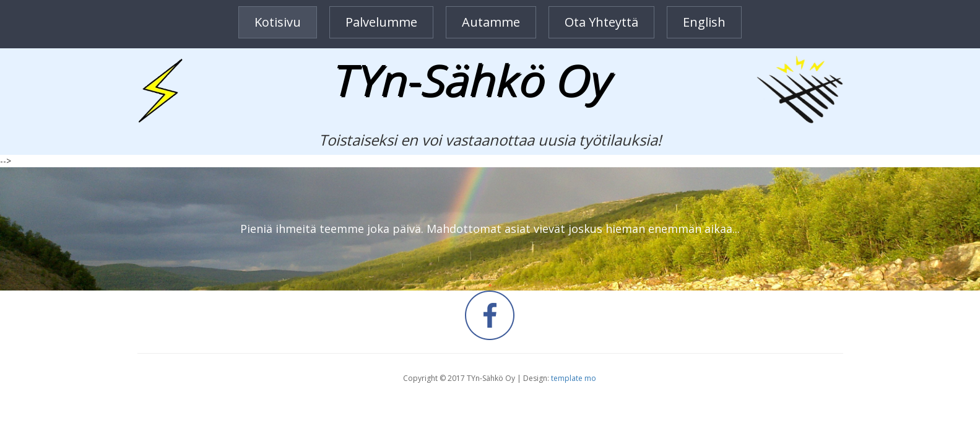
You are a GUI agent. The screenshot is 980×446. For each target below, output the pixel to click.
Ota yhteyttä (601, 22)
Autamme (491, 22)
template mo (574, 378)
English (704, 22)
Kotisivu (278, 22)
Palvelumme (381, 22)
